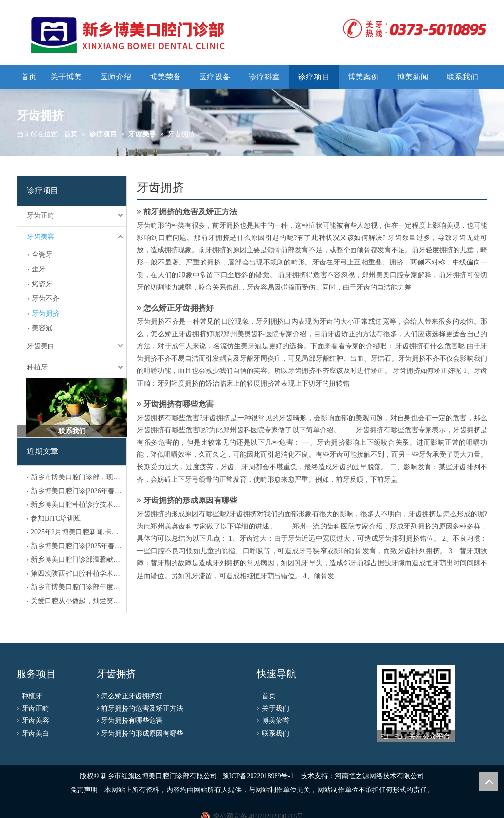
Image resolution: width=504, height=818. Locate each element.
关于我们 (276, 708)
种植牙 (37, 367)
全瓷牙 (42, 254)
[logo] (412, 28)
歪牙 (39, 269)
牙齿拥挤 (46, 313)
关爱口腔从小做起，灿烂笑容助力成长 (77, 601)
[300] (72, 408)
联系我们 (276, 733)
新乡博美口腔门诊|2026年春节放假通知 (77, 491)
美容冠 (42, 328)
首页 (269, 696)
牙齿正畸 (41, 216)
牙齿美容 (41, 237)
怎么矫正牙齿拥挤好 (178, 308)
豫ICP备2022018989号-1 (258, 776)
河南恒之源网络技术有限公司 (379, 776)
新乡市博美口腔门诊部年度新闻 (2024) (77, 587)
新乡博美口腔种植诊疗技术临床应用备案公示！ (77, 505)
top (489, 781)
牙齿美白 (41, 346)
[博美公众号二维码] (416, 704)
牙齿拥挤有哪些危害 (178, 404)
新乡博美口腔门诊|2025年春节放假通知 (77, 546)
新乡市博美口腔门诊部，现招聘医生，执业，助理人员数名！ (77, 477)
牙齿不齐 (46, 299)
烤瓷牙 (42, 284)
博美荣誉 (276, 721)
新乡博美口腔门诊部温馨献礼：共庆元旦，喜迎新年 (77, 560)
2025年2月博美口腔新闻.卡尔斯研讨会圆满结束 (77, 532)
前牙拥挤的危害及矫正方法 (190, 212)
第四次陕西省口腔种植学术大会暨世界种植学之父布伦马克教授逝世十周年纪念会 (77, 573)
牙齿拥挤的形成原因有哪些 (190, 500)
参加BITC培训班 (56, 518)
